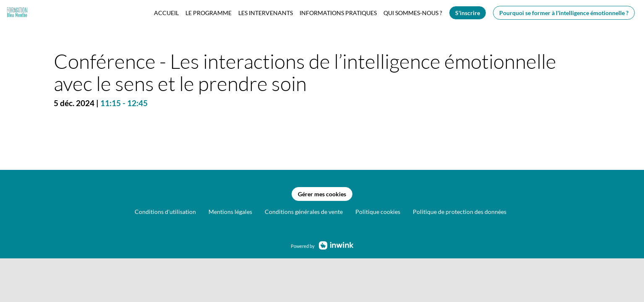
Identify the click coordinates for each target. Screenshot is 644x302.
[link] (166, 13)
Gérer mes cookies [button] (322, 194)
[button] (468, 13)
